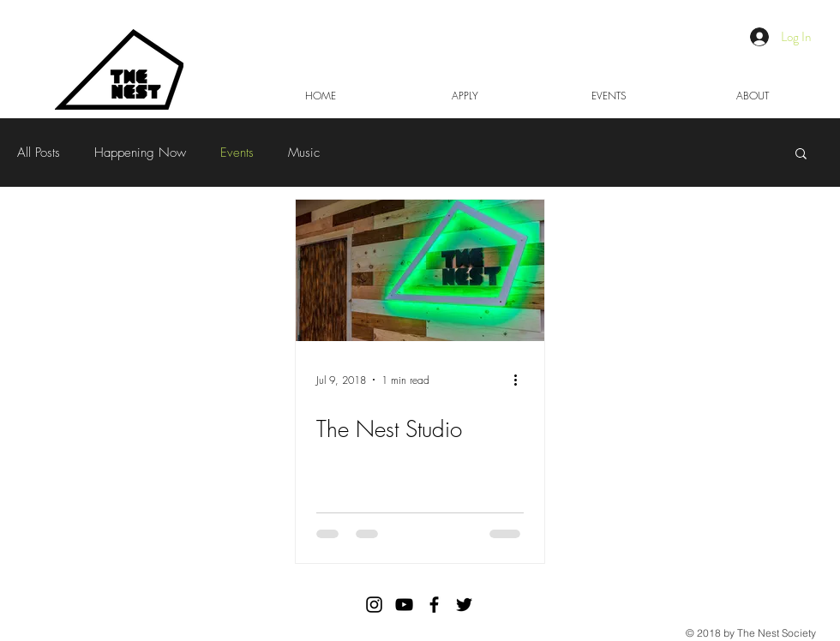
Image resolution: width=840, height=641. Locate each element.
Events (237, 153)
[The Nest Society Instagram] (374, 605)
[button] (801, 155)
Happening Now (140, 153)
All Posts (39, 153)
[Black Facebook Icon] (434, 605)
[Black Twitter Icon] (464, 605)
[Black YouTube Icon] (404, 605)
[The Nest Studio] (420, 270)
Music (304, 153)
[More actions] (521, 380)
